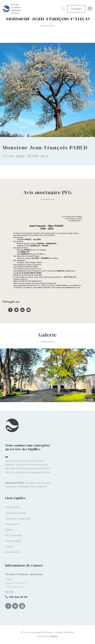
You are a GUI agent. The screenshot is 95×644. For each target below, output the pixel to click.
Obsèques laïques (16, 513)
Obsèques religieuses (18, 519)
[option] (47, 375)
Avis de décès (13, 541)
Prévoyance (12, 524)
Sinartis (54, 636)
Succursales (63, 9)
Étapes (9, 530)
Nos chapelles (14, 535)
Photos (9, 546)
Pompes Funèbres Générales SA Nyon (16, 9)
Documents (12, 552)
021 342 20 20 (18, 597)
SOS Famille (12, 507)
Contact (76, 9)
